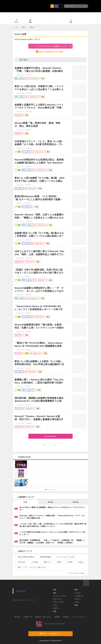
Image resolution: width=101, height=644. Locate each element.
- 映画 (54, 611)
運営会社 (17, 617)
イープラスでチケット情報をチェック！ (49, 46)
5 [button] (53, 490)
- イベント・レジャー (60, 596)
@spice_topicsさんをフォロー (24, 600)
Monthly (76, 502)
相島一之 (46, 562)
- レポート (77, 599)
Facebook (21, 591)
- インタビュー (79, 596)
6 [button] (55, 490)
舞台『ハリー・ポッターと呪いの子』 (31, 567)
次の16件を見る (50, 436)
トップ (15, 27)
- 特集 (76, 605)
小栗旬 (58, 562)
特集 (23, 27)
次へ (55, 445)
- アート (55, 605)
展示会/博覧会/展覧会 (25, 557)
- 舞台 (54, 593)
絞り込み (22, 60)
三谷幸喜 (33, 562)
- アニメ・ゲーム (58, 602)
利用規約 (66, 617)
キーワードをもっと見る (77, 573)
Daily (25, 502)
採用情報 (57, 617)
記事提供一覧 (28, 617)
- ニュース (77, 593)
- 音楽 (54, 590)
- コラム (76, 602)
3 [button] (50, 490)
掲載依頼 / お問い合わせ (43, 617)
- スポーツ (56, 608)
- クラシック (57, 599)
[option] (50, 474)
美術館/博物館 (44, 557)
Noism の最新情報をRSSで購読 (51, 52)
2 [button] (48, 490)
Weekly (50, 502)
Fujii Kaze (21, 562)
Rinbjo (80, 562)
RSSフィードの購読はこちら (55, 634)
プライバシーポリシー (79, 617)
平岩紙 (69, 562)
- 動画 (76, 590)
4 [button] (51, 490)
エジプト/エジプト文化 (64, 557)
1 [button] (46, 490)
